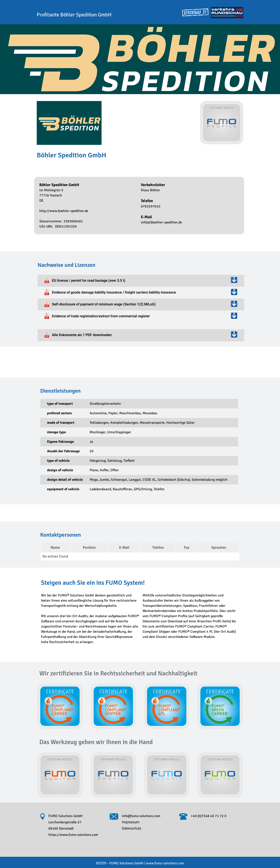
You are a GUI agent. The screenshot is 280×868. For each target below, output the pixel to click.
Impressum (131, 822)
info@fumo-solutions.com (141, 816)
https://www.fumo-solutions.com (73, 835)
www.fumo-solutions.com (161, 863)
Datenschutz (131, 828)
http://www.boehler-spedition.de (64, 211)
